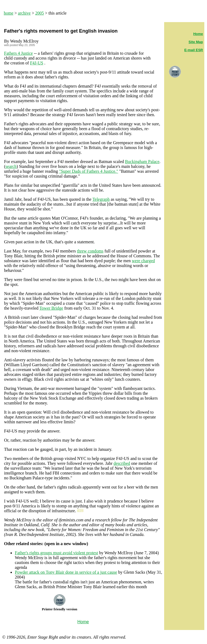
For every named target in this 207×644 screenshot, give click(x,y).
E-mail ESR (194, 50)
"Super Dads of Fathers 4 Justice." (89, 171)
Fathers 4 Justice (18, 53)
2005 (40, 13)
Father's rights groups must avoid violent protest (56, 553)
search (11, 166)
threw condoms (90, 251)
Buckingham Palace (142, 162)
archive (24, 13)
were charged (143, 261)
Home (198, 34)
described (122, 463)
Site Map (196, 42)
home (9, 13)
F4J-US (37, 63)
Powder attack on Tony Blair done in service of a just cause (66, 572)
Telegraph (101, 199)
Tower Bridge (51, 308)
